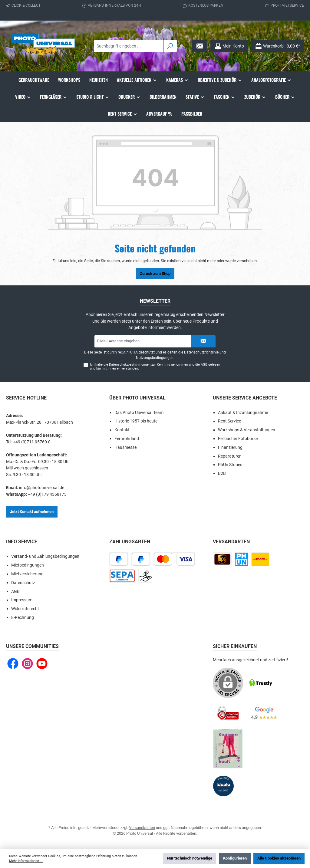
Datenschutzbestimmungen (130, 365)
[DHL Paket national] (260, 559)
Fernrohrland (127, 439)
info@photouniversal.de (42, 488)
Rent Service (229, 421)
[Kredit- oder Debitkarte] (174, 559)
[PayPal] (119, 559)
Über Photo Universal (137, 398)
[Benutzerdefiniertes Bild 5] (228, 749)
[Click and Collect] (241, 559)
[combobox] (129, 46)
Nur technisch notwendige (190, 858)
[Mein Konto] (229, 46)
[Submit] (203, 341)
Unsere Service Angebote (245, 398)
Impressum (22, 600)
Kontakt (122, 430)
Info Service (22, 542)
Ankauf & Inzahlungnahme (243, 413)
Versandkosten (142, 828)
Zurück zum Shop (155, 273)
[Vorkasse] (145, 576)
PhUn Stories (230, 465)
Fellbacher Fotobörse (238, 439)
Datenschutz (23, 583)
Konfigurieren (235, 858)
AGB (204, 365)
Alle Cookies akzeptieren (279, 858)
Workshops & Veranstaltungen (247, 430)
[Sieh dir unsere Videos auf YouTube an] (42, 664)
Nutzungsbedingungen (155, 358)
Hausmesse (125, 447)
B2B (222, 473)
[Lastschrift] (122, 576)
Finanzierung (230, 447)
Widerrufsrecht (25, 609)
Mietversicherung (27, 574)
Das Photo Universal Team (139, 413)
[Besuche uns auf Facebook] (13, 664)
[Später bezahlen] (141, 559)
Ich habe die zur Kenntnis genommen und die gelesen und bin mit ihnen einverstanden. (155, 367)
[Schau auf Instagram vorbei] (27, 664)
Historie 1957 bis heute (136, 421)
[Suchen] (170, 46)
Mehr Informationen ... (26, 861)
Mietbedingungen (28, 565)
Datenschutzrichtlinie (201, 352)
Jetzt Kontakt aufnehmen (32, 512)
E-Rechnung (23, 618)
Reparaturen (230, 456)
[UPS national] (222, 559)
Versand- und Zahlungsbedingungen (45, 556)
